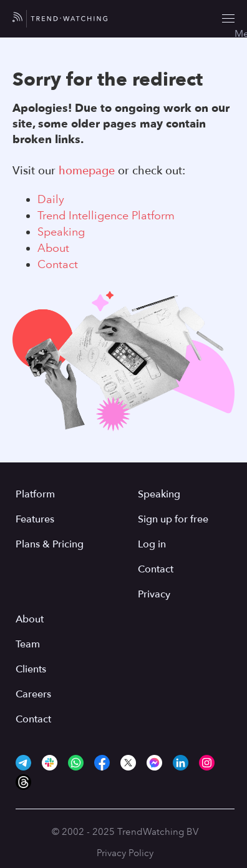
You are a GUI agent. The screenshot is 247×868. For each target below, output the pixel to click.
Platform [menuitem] (35, 494)
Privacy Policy (125, 853)
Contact (58, 264)
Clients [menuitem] (31, 669)
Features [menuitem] (35, 519)
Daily (51, 199)
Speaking (61, 232)
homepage (87, 171)
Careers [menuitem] (33, 694)
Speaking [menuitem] (159, 494)
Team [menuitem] (28, 644)
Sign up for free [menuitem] (173, 519)
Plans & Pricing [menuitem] (50, 544)
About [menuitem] (30, 619)
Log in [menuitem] (152, 544)
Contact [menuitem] (156, 569)
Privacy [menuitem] (154, 594)
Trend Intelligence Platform (106, 216)
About (53, 248)
